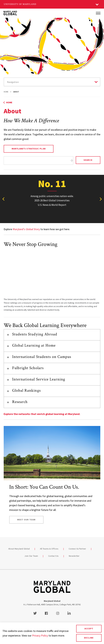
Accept (89, 629)
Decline (89, 638)
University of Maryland (20, 4)
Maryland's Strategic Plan (29, 149)
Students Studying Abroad (35, 334)
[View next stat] (101, 199)
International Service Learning (39, 379)
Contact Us (53, 556)
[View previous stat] (3, 199)
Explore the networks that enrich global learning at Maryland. (42, 414)
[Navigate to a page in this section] (52, 82)
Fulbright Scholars (28, 368)
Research (20, 402)
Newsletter (74, 556)
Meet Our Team (26, 520)
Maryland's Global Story (26, 229)
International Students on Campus (42, 357)
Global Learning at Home (34, 345)
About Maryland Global (19, 549)
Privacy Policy (40, 635)
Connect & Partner (77, 549)
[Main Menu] (98, 13)
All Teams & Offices (49, 549)
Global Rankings (26, 390)
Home (6, 92)
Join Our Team (31, 556)
